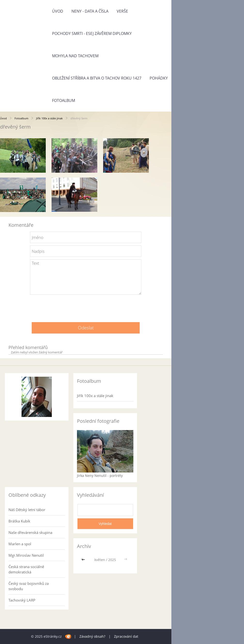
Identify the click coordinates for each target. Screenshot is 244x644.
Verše (122, 11)
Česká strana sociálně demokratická (26, 569)
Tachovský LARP (22, 600)
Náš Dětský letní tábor (27, 510)
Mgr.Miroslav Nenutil (26, 555)
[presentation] (86, 307)
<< (84, 560)
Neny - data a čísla (90, 11)
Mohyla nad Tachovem (75, 56)
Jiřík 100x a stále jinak (49, 118)
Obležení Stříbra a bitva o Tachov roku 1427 (97, 78)
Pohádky (159, 78)
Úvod (58, 11)
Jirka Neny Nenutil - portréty (100, 476)
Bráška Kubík (19, 521)
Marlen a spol (20, 544)
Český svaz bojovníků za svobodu (29, 586)
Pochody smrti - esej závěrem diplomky (92, 33)
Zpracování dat (126, 636)
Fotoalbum (64, 100)
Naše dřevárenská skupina (30, 532)
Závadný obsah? (92, 636)
